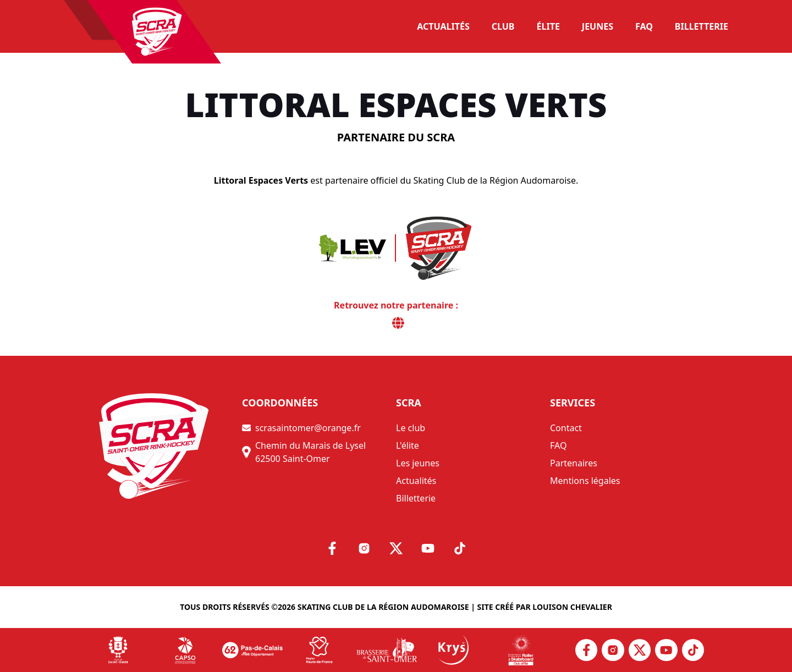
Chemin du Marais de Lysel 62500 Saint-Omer (304, 452)
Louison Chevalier (572, 607)
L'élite (408, 445)
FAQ (558, 445)
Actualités (416, 481)
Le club (411, 428)
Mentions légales (585, 481)
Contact (566, 428)
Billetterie (416, 498)
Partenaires (574, 463)
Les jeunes (418, 463)
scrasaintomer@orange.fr (301, 428)
